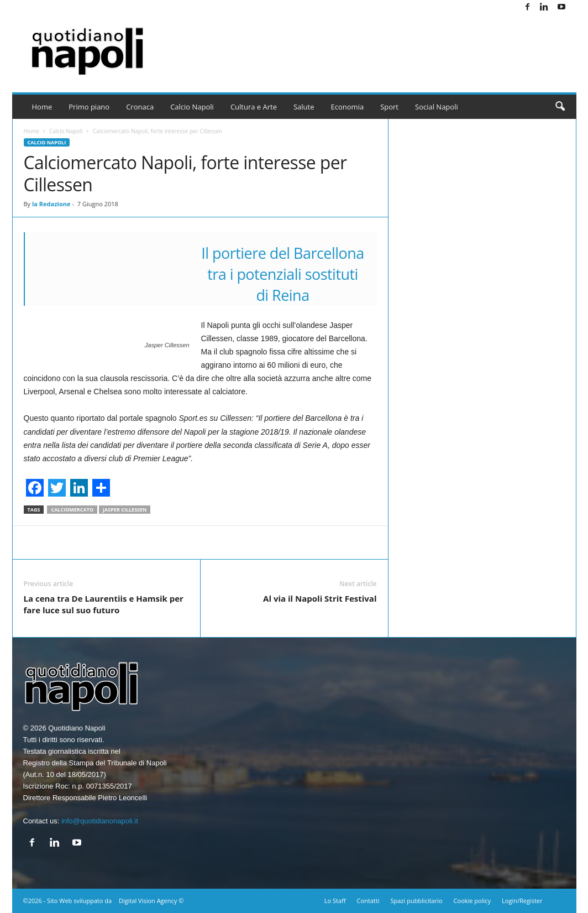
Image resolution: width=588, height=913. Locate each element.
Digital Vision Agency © (151, 901)
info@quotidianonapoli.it (100, 821)
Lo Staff (335, 901)
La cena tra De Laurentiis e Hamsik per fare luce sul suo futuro (104, 604)
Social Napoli (437, 107)
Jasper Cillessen (125, 510)
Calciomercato (72, 510)
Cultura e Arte (254, 107)
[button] (560, 107)
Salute (304, 107)
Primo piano (89, 107)
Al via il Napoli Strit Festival (320, 598)
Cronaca (140, 107)
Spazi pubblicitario (416, 901)
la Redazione (51, 204)
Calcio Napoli (192, 107)
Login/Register (522, 901)
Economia (348, 107)
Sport (389, 107)
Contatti (368, 901)
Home (42, 107)
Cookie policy (472, 901)
